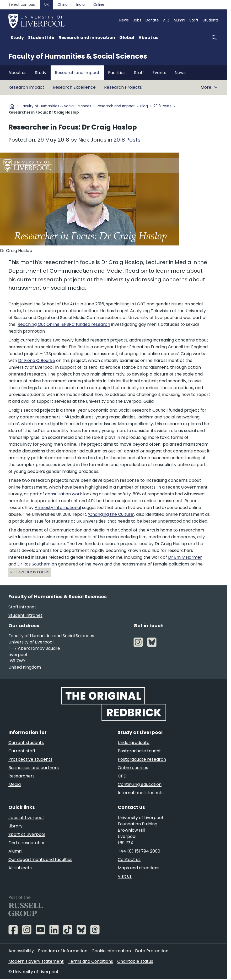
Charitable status (135, 961)
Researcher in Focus (30, 572)
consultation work (64, 494)
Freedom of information (63, 951)
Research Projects (123, 87)
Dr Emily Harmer (185, 557)
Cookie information (111, 951)
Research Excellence (74, 87)
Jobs (137, 20)
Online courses (133, 768)
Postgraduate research (142, 759)
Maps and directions (139, 868)
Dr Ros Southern (34, 564)
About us (17, 73)
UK (47, 5)
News (124, 20)
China (63, 5)
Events (159, 73)
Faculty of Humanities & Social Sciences (78, 56)
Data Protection (152, 951)
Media (15, 784)
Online (99, 5)
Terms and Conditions (90, 961)
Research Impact (26, 87)
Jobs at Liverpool (26, 818)
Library (15, 826)
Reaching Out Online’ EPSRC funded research (64, 324)
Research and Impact (77, 73)
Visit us (125, 876)
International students (141, 793)
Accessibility (21, 951)
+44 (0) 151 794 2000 (139, 851)
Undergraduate (134, 743)
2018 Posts (162, 106)
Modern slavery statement (36, 961)
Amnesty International (58, 508)
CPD (122, 776)
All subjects (20, 868)
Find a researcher (27, 843)
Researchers (22, 776)
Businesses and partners (34, 768)
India (80, 5)
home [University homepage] (12, 106)
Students (211, 20)
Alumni (179, 20)
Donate (152, 20)
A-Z (166, 20)
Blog (144, 106)
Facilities (117, 73)
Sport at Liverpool (27, 834)
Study (41, 73)
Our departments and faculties (40, 859)
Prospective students (30, 759)
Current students (26, 743)
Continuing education (140, 784)
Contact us (129, 859)
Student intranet (25, 615)
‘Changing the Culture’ (111, 514)
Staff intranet (22, 607)
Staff (194, 20)
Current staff (22, 751)
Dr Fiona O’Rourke (37, 360)
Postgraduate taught (139, 751)
